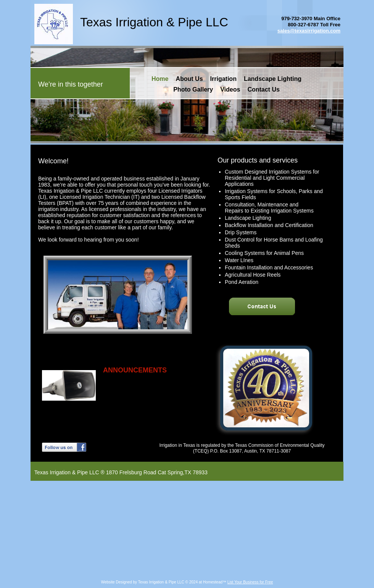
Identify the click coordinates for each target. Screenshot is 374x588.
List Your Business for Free (250, 582)
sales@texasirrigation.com (309, 31)
